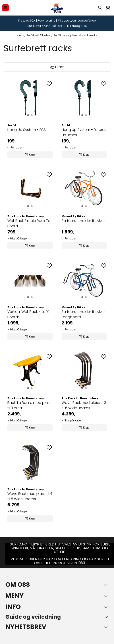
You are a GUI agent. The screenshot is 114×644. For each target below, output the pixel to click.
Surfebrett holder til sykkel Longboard (83, 314)
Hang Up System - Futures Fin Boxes (84, 132)
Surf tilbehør (62, 35)
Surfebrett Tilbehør (39, 35)
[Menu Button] (5, 8)
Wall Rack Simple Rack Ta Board (29, 223)
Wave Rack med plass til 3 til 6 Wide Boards (84, 405)
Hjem (21, 35)
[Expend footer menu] (107, 596)
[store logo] (57, 8)
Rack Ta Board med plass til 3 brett (29, 405)
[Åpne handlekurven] (108, 8)
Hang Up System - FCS (27, 130)
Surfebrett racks (85, 35)
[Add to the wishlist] (49, 84)
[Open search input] (100, 8)
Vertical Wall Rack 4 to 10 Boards (28, 314)
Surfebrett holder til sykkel (83, 221)
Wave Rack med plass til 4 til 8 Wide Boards (30, 496)
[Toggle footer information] (107, 585)
